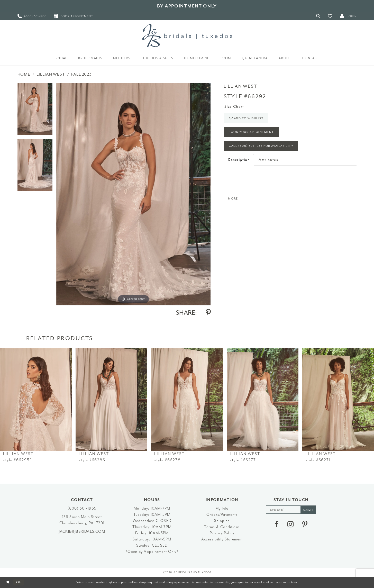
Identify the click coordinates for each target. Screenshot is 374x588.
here (294, 582)
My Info (222, 508)
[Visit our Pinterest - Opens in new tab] (305, 524)
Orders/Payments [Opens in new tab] (222, 515)
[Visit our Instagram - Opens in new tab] (290, 524)
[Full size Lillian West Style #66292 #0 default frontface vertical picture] (133, 194)
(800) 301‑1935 (82, 508)
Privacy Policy (222, 533)
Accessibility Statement (222, 539)
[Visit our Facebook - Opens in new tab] (277, 524)
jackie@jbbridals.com (82, 532)
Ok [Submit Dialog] (19, 582)
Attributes (268, 161)
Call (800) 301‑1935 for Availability (263, 147)
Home (24, 74)
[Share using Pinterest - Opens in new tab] (208, 313)
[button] (330, 16)
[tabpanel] (35, 111)
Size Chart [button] (234, 107)
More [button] (233, 200)
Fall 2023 (81, 74)
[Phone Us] (32, 16)
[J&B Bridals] (187, 35)
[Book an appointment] (73, 16)
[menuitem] (32, 16)
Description (239, 161)
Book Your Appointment (252, 133)
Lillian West (51, 74)
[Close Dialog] (8, 582)
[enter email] (291, 510)
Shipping (222, 521)
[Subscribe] (309, 510)
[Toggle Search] (318, 16)
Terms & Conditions (222, 527)
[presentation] (36, 400)
